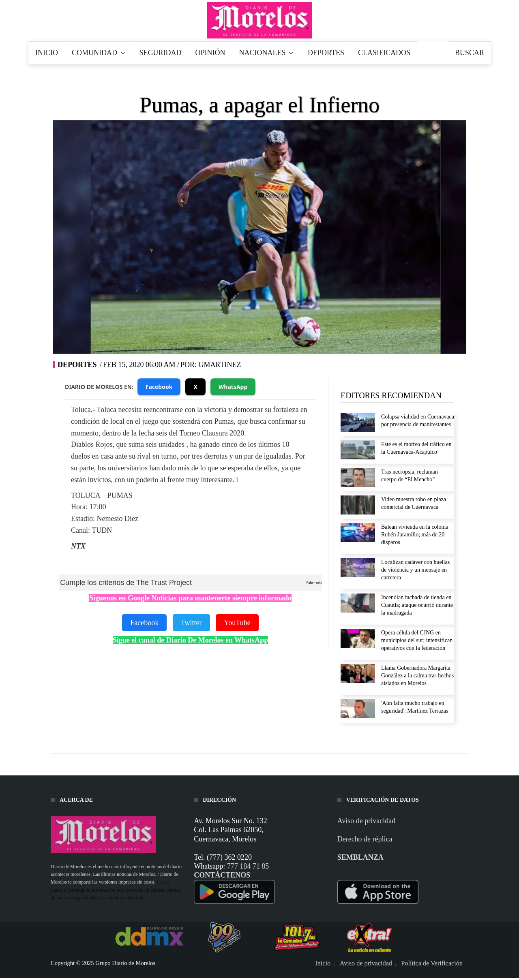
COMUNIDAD (99, 53)
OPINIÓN (210, 53)
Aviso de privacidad (367, 821)
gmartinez (220, 365)
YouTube (237, 623)
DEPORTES (326, 53)
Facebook (159, 387)
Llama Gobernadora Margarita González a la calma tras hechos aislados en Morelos (417, 676)
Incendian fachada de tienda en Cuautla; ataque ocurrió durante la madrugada (417, 605)
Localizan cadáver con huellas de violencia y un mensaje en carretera (415, 570)
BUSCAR (470, 53)
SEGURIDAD (161, 53)
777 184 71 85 (248, 866)
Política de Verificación (432, 963)
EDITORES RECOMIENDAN (391, 395)
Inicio (323, 963)
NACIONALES (267, 53)
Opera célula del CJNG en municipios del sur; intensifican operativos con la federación (417, 640)
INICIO (47, 53)
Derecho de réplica (365, 839)
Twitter (191, 623)
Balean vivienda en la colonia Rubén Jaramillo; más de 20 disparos (415, 535)
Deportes (77, 365)
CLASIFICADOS (384, 53)
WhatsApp (233, 387)
